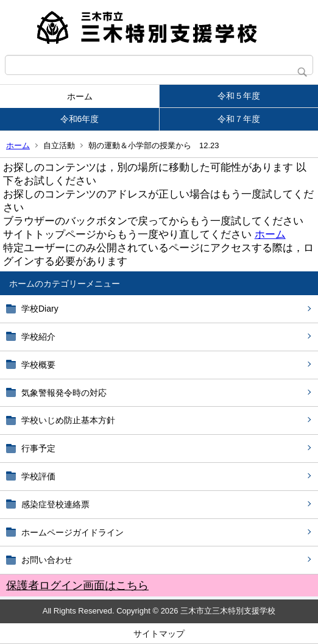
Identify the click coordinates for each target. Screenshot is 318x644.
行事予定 (43, 448)
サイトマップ (159, 634)
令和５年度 (239, 96)
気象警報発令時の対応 (64, 393)
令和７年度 (239, 119)
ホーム (80, 96)
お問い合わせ (47, 560)
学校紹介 (38, 337)
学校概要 (38, 365)
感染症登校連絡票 (55, 504)
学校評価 (38, 476)
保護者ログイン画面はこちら (77, 585)
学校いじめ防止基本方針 (68, 420)
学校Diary (40, 309)
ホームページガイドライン (72, 532)
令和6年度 (80, 119)
